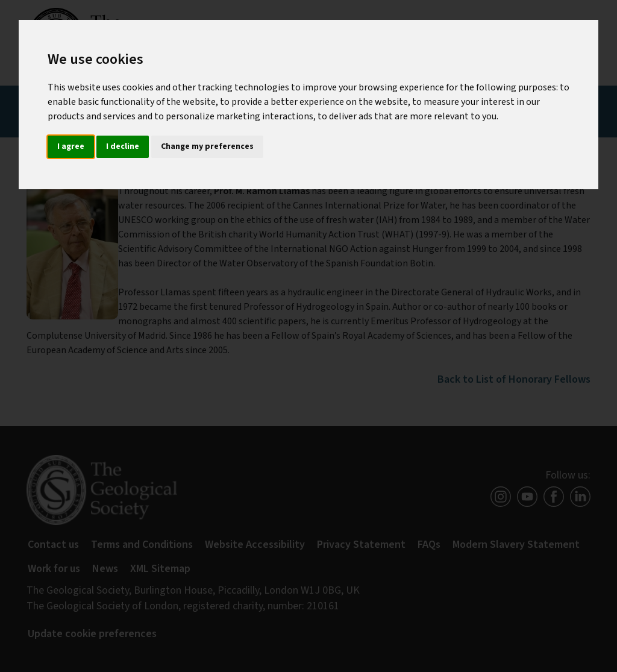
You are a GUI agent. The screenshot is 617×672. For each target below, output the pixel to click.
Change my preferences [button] (207, 146)
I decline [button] (123, 146)
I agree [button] (71, 146)
